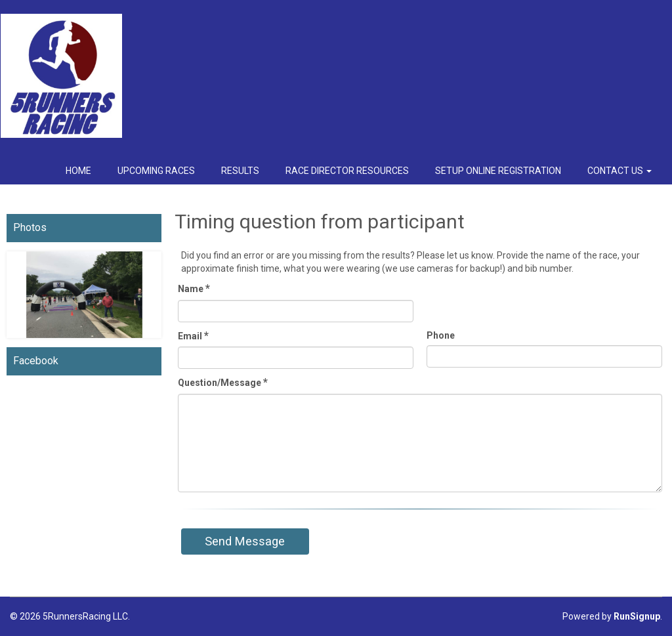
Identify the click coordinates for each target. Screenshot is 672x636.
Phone (441, 335)
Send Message (245, 541)
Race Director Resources (347, 171)
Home (78, 171)
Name (194, 288)
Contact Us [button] (619, 171)
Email (193, 336)
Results (240, 171)
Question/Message (223, 382)
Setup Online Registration (498, 171)
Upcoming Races (156, 171)
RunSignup (637, 616)
